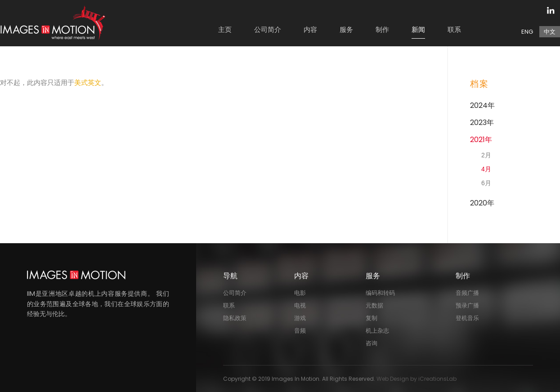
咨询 (372, 343)
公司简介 (235, 293)
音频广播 (467, 293)
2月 (486, 155)
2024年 (482, 105)
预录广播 (467, 305)
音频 (300, 331)
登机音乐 (467, 318)
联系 (229, 305)
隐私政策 (235, 318)
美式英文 (88, 82)
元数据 (374, 305)
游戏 (300, 318)
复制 (372, 318)
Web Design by (417, 379)
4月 (486, 169)
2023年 (482, 122)
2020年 (482, 203)
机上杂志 (377, 331)
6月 (486, 183)
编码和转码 (380, 293)
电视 (300, 305)
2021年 (481, 140)
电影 (300, 293)
